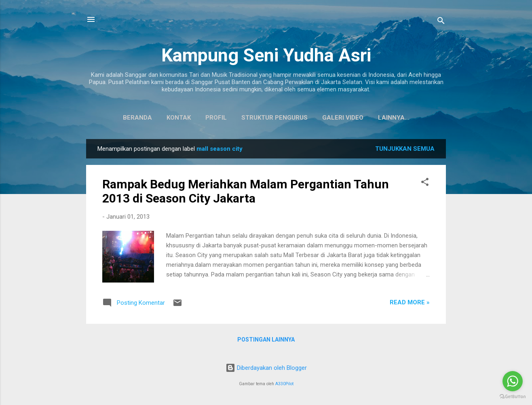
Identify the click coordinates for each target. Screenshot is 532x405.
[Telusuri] (441, 22)
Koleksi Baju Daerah (394, 118)
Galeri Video (324, 118)
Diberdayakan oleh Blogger (266, 368)
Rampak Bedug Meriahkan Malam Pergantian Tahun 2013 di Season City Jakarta (246, 193)
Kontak (160, 118)
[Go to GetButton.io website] (513, 397)
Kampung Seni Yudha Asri (266, 55)
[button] (425, 185)
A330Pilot (284, 384)
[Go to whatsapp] (513, 381)
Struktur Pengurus (255, 118)
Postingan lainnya (266, 341)
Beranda (118, 118)
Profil (197, 118)
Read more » (410, 304)
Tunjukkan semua (405, 150)
